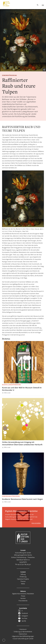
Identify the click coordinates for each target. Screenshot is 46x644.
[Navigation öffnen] (43, 5)
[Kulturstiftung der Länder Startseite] (7, 4)
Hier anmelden (36, 523)
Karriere (23, 598)
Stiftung (23, 574)
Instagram (25, 616)
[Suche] (38, 5)
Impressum (23, 629)
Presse (23, 596)
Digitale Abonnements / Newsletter (23, 594)
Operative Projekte (23, 579)
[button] (4, 640)
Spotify (24, 621)
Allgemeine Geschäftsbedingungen (23, 636)
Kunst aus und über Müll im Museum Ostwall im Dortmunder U (22, 389)
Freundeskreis (23, 601)
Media (23, 584)
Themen (23, 581)
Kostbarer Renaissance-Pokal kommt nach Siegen (22, 499)
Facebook (25, 613)
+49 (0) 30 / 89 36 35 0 (24, 564)
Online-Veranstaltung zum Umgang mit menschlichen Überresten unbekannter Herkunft (22, 443)
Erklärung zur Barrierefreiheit (23, 632)
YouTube (24, 618)
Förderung (23, 577)
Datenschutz (23, 634)
